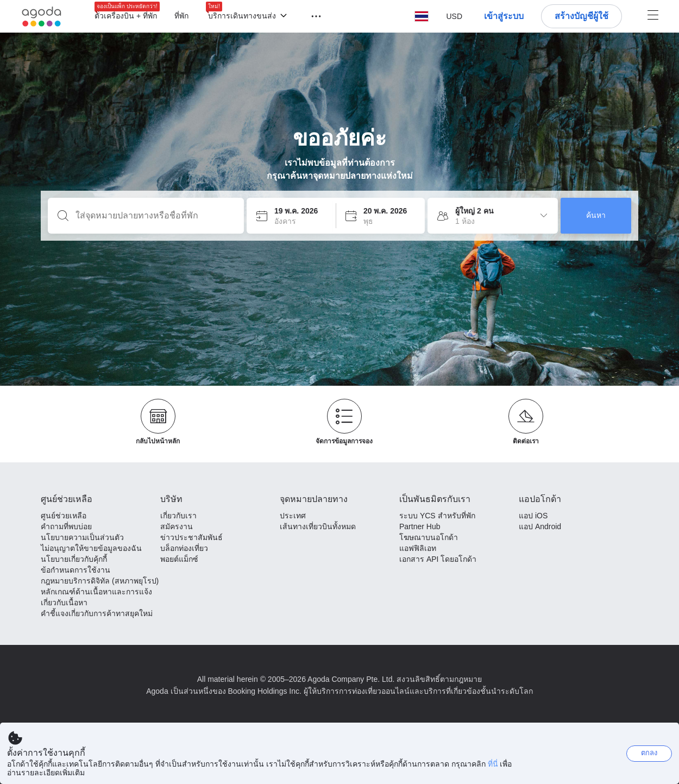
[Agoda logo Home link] (42, 17)
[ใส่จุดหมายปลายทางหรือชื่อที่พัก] (155, 216)
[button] (310, 15)
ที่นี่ (493, 764)
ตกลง (649, 753)
